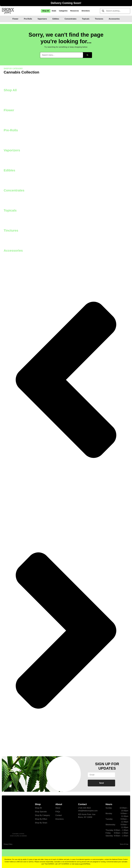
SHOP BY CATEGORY (13, 69)
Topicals (10, 210)
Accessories (13, 251)
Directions (86, 11)
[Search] (87, 55)
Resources (75, 11)
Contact (59, 815)
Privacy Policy (8, 844)
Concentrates (14, 190)
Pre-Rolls (11, 130)
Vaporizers (12, 150)
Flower (9, 110)
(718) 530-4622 (84, 808)
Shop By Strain (41, 823)
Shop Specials (41, 812)
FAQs (58, 812)
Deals (54, 11)
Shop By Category (42, 815)
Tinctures (11, 230)
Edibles (9, 170)
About (58, 808)
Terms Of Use (124, 844)
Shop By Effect (41, 819)
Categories (63, 11)
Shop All (46, 11)
